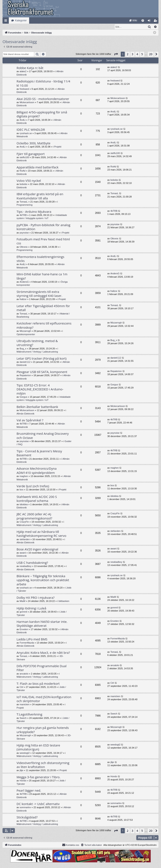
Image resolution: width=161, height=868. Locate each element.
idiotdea (24, 505)
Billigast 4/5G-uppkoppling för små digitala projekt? (42, 114)
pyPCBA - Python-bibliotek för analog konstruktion (43, 227)
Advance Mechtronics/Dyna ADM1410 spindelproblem (37, 471)
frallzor (23, 299)
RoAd (23, 171)
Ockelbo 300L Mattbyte (33, 143)
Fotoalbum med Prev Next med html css (43, 241)
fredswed (24, 89)
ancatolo (24, 674)
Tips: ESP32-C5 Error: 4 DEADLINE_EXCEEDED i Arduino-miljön (40, 389)
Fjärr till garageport (31, 154)
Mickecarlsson (27, 103)
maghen (24, 476)
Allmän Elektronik (25, 414)
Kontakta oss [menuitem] (71, 845)
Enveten (24, 630)
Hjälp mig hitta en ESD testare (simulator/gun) (38, 747)
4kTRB (23, 215)
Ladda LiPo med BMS (32, 639)
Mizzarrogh (25, 331)
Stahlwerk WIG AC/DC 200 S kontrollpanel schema (37, 499)
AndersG (24, 282)
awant (23, 553)
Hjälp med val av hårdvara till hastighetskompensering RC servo (41, 534)
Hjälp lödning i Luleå (31, 608)
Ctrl (21, 687)
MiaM (23, 601)
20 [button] (151, 54)
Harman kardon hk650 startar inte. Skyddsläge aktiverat (42, 624)
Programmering (25, 205)
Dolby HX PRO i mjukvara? (36, 598)
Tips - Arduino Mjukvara (34, 212)
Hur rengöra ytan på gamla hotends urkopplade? (43, 730)
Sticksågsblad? (27, 817)
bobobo (24, 184)
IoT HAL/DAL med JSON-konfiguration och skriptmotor (44, 699)
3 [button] (132, 54)
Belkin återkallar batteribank (37, 407)
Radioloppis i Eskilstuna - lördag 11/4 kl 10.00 (43, 83)
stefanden (25, 540)
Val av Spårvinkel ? (30, 420)
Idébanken (64, 601)
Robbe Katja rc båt (30, 68)
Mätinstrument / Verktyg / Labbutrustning (37, 352)
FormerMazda (27, 643)
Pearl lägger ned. (29, 791)
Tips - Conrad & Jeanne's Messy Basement (39, 453)
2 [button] (128, 54)
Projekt (58, 147)
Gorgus (23, 397)
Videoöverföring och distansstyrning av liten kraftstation (43, 765)
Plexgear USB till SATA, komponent (42, 372)
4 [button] (137, 54)
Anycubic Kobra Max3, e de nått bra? (43, 653)
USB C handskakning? (32, 563)
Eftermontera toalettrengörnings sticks (40, 259)
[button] (116, 54)
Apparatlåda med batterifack (38, 167)
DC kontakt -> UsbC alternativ (38, 804)
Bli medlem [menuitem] (156, 21)
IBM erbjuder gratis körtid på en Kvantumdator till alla (40, 196)
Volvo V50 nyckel (29, 181)
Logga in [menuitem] (150, 21)
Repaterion (25, 376)
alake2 (23, 72)
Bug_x (23, 349)
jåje (21, 771)
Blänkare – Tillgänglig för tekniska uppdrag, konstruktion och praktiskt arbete (43, 580)
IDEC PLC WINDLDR (31, 130)
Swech (23, 718)
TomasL (24, 202)
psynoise (24, 233)
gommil (23, 612)
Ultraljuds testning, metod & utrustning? (37, 343)
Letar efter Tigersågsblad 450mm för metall (43, 308)
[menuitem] (133, 21)
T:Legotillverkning (29, 714)
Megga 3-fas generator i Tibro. (38, 777)
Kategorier (21, 21)
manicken (25, 705)
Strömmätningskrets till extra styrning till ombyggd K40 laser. (39, 294)
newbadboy (26, 566)
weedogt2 (25, 753)
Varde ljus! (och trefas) (33, 486)
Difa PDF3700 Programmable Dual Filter (42, 668)
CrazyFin (24, 522)
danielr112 (25, 362)
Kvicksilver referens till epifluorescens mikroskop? (44, 325)
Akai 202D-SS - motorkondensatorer (43, 99)
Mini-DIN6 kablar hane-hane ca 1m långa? (42, 276)
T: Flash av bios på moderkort (38, 684)
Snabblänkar (6, 21)
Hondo (23, 781)
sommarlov (25, 808)
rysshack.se (26, 133)
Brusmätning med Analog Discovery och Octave (43, 436)
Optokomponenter (26, 335)
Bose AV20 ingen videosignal (37, 549)
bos (22, 490)
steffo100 (24, 158)
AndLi (23, 120)
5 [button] (142, 54)
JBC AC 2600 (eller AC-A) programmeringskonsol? (34, 516)
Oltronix (24, 247)
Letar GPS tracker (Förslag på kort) (42, 359)
